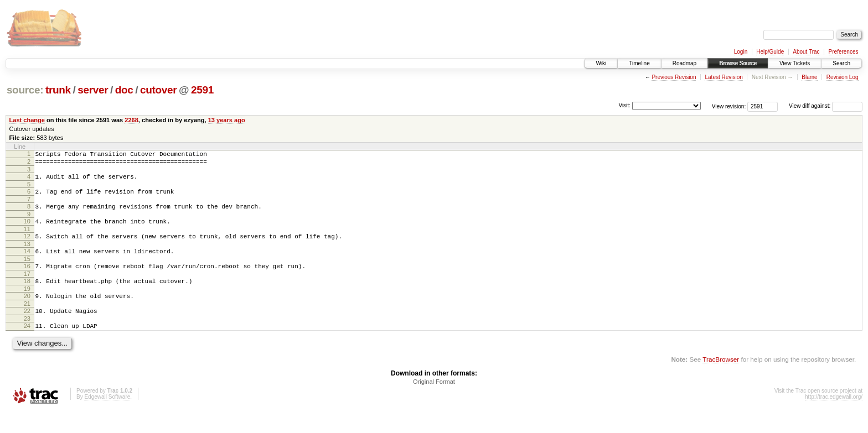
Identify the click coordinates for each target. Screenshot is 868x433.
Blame (809, 77)
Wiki (601, 63)
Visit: (624, 105)
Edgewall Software (107, 418)
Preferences (844, 52)
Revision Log (843, 77)
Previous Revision (674, 77)
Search (841, 63)
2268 (131, 120)
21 (27, 322)
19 (27, 305)
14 (27, 263)
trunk (58, 90)
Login (741, 52)
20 (27, 312)
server (93, 90)
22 (27, 329)
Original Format (434, 403)
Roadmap (684, 63)
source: (25, 90)
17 (27, 289)
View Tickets (795, 63)
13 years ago (227, 120)
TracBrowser (721, 381)
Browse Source (738, 63)
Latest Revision (724, 77)
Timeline (639, 63)
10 (27, 229)
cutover (158, 90)
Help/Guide (770, 52)
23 (27, 338)
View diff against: (826, 106)
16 (27, 279)
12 (27, 246)
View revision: (729, 106)
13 (27, 255)
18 (27, 296)
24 (27, 346)
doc (124, 90)
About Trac (806, 52)
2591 (202, 90)
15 (27, 272)
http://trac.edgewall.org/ (834, 418)
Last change (27, 120)
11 (27, 239)
